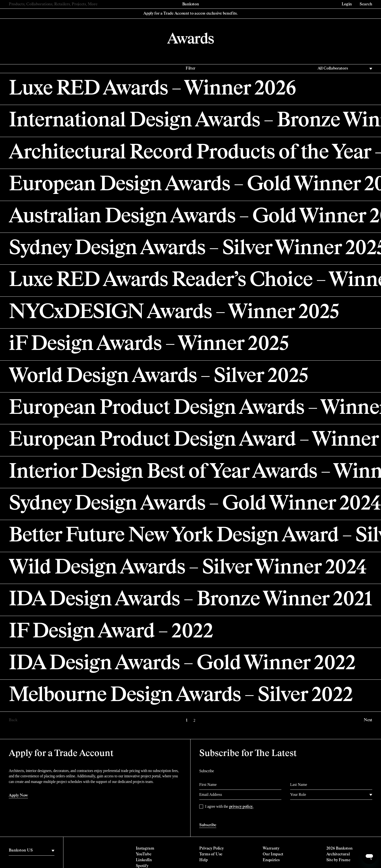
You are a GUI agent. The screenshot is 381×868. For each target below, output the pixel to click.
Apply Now (18, 796)
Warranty (271, 849)
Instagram (145, 849)
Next (368, 720)
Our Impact (273, 854)
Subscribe (208, 825)
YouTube (144, 854)
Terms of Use (211, 854)
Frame (344, 860)
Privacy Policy (212, 849)
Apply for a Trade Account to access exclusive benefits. (190, 14)
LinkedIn (144, 860)
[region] (32, 851)
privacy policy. (241, 807)
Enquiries (271, 860)
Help (203, 860)
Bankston (190, 4)
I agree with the (229, 807)
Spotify (142, 866)
